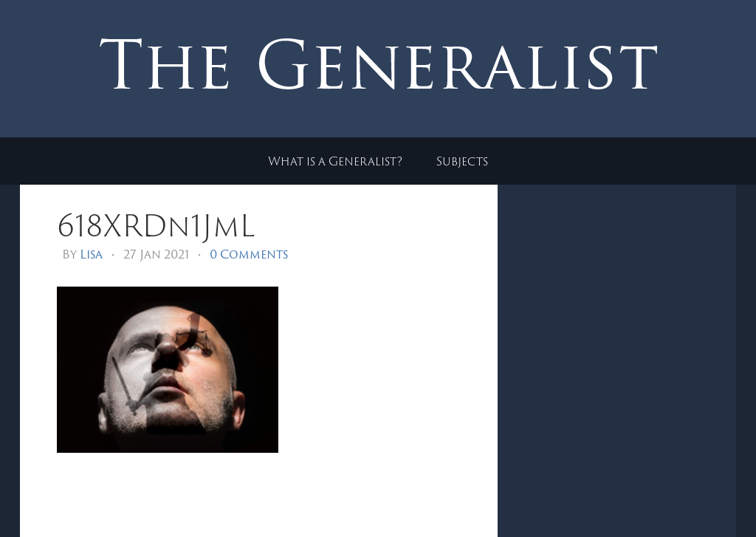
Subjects (462, 161)
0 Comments (249, 254)
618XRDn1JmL (156, 225)
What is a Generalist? (335, 161)
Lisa (91, 254)
